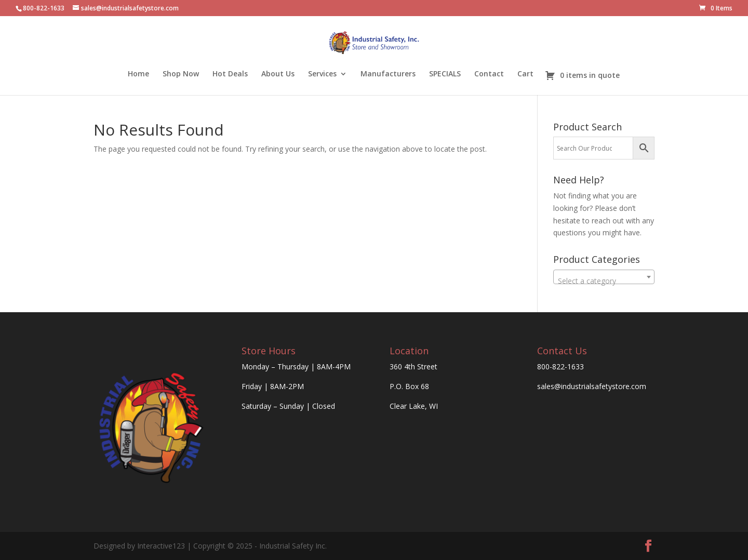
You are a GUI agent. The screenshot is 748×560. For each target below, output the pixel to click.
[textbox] (604, 281)
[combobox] (604, 277)
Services (322, 74)
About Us (278, 74)
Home (138, 74)
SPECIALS (445, 74)
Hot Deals (230, 74)
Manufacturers (388, 74)
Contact (489, 74)
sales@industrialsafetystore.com (592, 386)
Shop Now (181, 74)
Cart (525, 74)
